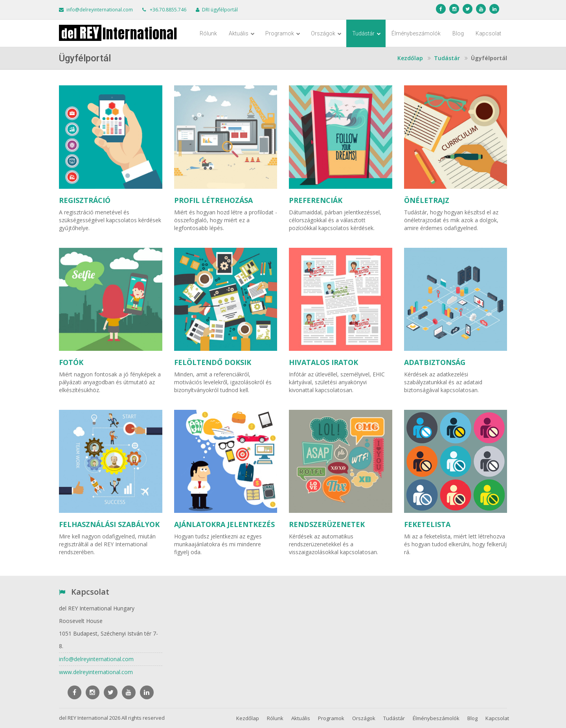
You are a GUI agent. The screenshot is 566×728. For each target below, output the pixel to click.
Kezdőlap (248, 718)
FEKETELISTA (427, 524)
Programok (283, 33)
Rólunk (208, 33)
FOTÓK (71, 362)
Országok (326, 33)
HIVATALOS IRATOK (323, 362)
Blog (458, 33)
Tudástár (367, 33)
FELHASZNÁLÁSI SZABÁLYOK (109, 524)
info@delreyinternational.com (100, 10)
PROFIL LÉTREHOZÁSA (213, 200)
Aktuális (242, 33)
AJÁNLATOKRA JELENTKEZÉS (224, 524)
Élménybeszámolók (416, 33)
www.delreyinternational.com (96, 672)
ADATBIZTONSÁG (435, 362)
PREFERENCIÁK (316, 200)
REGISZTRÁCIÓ (85, 200)
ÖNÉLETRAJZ (427, 200)
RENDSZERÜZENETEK (327, 524)
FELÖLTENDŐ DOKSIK (213, 362)
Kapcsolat (488, 33)
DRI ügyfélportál (220, 10)
